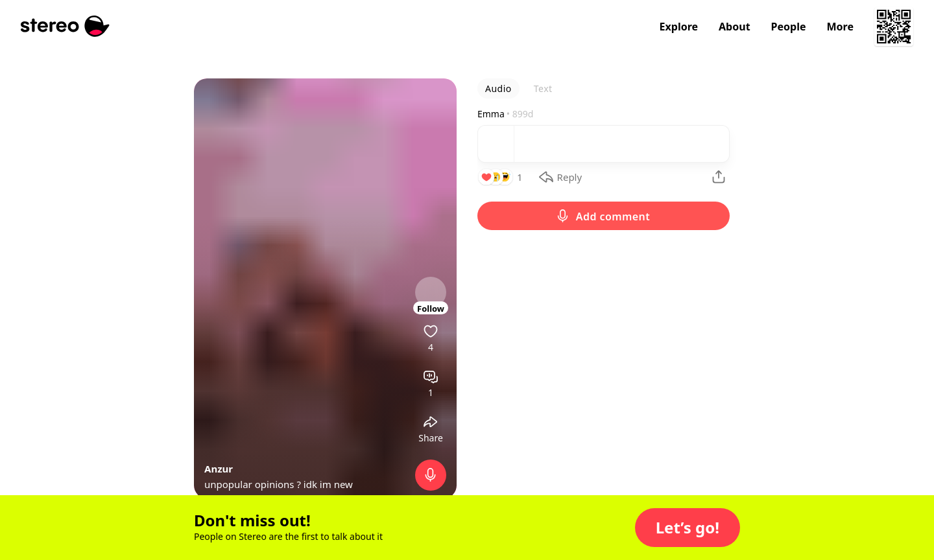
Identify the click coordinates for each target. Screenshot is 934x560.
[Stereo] (65, 26)
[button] (688, 528)
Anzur (219, 469)
